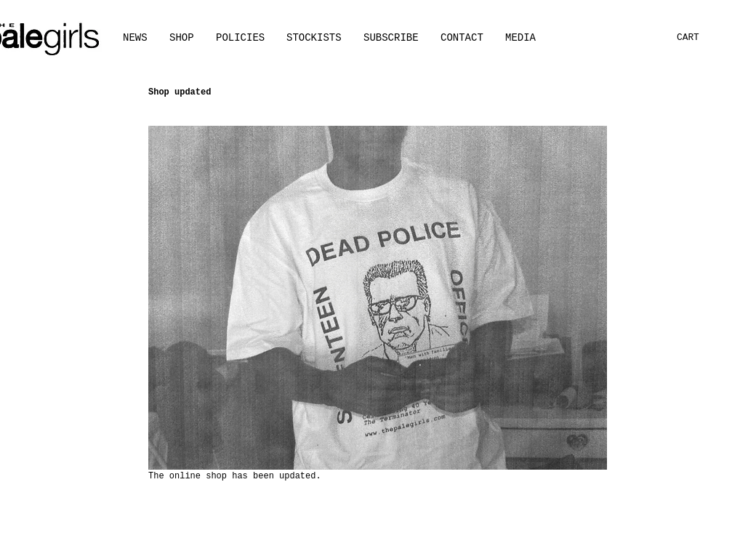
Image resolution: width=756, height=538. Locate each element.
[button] (520, 38)
